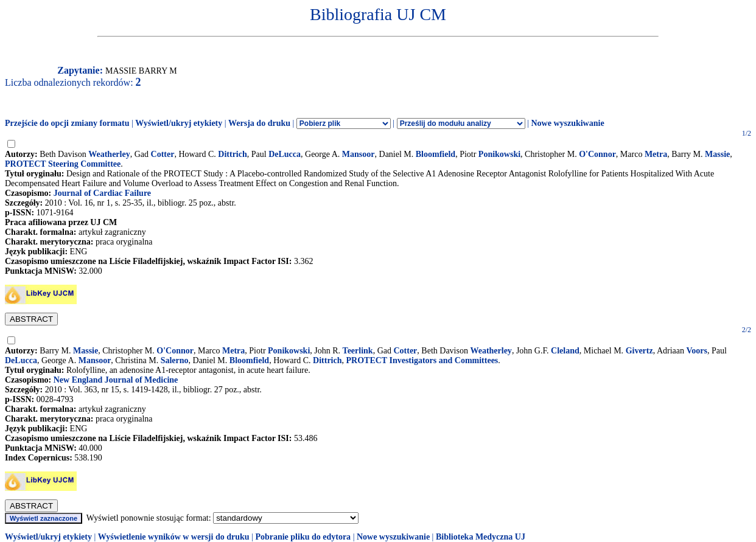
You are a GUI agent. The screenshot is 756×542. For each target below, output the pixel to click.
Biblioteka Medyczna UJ (481, 537)
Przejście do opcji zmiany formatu (67, 123)
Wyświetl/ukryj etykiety (179, 123)
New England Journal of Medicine (116, 380)
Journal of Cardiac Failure (102, 193)
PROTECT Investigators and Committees (422, 360)
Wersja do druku (259, 123)
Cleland (565, 351)
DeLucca (285, 154)
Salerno (175, 360)
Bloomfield (436, 154)
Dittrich (232, 154)
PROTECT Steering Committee (63, 164)
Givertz (639, 351)
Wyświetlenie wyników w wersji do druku (174, 537)
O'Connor (597, 154)
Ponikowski (499, 154)
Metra (656, 154)
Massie (717, 154)
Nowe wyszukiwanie (567, 123)
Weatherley (109, 154)
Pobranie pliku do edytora (303, 537)
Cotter (163, 154)
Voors (697, 351)
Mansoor (359, 154)
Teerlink (358, 351)
